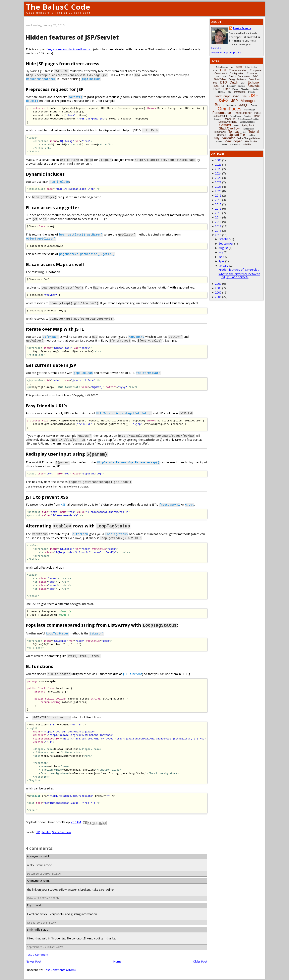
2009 (218, 284)
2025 (218, 169)
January (223, 266)
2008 (218, 288)
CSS (217, 77)
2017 (218, 204)
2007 (218, 292)
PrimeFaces (235, 116)
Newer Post (34, 961)
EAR (243, 83)
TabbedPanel (248, 129)
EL (223, 86)
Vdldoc (219, 142)
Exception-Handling (236, 86)
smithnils (34, 929)
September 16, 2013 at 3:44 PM (45, 946)
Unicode (221, 135)
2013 (218, 222)
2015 (218, 213)
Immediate (240, 92)
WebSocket (251, 142)
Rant (257, 116)
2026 (218, 165)
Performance (222, 113)
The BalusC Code (58, 7)
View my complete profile (226, 53)
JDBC (236, 96)
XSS (63, 504)
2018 (218, 200)
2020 (218, 191)
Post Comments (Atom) (60, 969)
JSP (38, 832)
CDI (223, 70)
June (221, 257)
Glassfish (245, 89)
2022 (218, 182)
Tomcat (234, 132)
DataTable (220, 79)
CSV (224, 77)
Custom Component (240, 76)
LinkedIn (216, 48)
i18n (229, 92)
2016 (218, 209)
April (221, 261)
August (223, 248)
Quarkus (247, 116)
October (224, 239)
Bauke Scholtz (242, 28)
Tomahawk (220, 132)
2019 (218, 195)
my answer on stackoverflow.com (70, 49)
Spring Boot (248, 125)
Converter (252, 73)
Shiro (236, 126)
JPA (244, 96)
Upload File (237, 135)
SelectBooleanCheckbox (249, 119)
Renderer (229, 119)
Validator (228, 138)
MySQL (243, 105)
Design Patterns (237, 79)
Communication (238, 70)
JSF (254, 96)
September (226, 243)
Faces (217, 89)
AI (232, 67)
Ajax (239, 67)
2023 (218, 178)
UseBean (252, 135)
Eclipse (253, 82)
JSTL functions (133, 673)
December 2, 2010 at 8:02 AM (44, 873)
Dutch (234, 82)
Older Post (200, 961)
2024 (218, 173)
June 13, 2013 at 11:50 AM (42, 922)
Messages (231, 105)
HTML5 (222, 92)
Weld (224, 145)
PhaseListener (243, 113)
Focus (235, 89)
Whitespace (235, 145)
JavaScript (222, 96)
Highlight (256, 89)
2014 (218, 217)
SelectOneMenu (228, 122)
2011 (218, 231)
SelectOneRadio (247, 122)
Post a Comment (37, 954)
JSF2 (223, 100)
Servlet (46, 832)
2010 (218, 235)
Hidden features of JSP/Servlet (72, 37)
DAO (255, 76)
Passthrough (250, 110)
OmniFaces (230, 109)
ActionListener (222, 67)
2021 (218, 187)
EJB (216, 86)
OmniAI (254, 105)
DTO (223, 82)
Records (217, 119)
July (221, 252)
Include (251, 92)
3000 (218, 160)
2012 (218, 226)
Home (117, 961)
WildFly (247, 145)
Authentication (251, 67)
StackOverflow (62, 832)
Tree (243, 132)
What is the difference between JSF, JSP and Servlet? (239, 275)
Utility (216, 138)
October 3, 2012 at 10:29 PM (43, 898)
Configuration (237, 73)
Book (215, 71)
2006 (218, 297)
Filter (226, 89)
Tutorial (254, 132)
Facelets (253, 86)
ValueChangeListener (249, 138)
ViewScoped (234, 141)
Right (31, 905)
